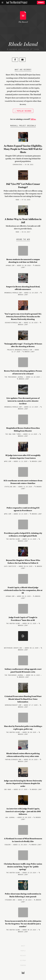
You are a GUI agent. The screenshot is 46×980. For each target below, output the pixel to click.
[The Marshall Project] (16, 3)
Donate (41, 2)
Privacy (23, 955)
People (23, 951)
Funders (23, 965)
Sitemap (23, 960)
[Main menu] (3, 3)
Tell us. (33, 119)
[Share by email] (22, 60)
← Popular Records (23, 111)
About (23, 946)
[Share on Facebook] (15, 60)
